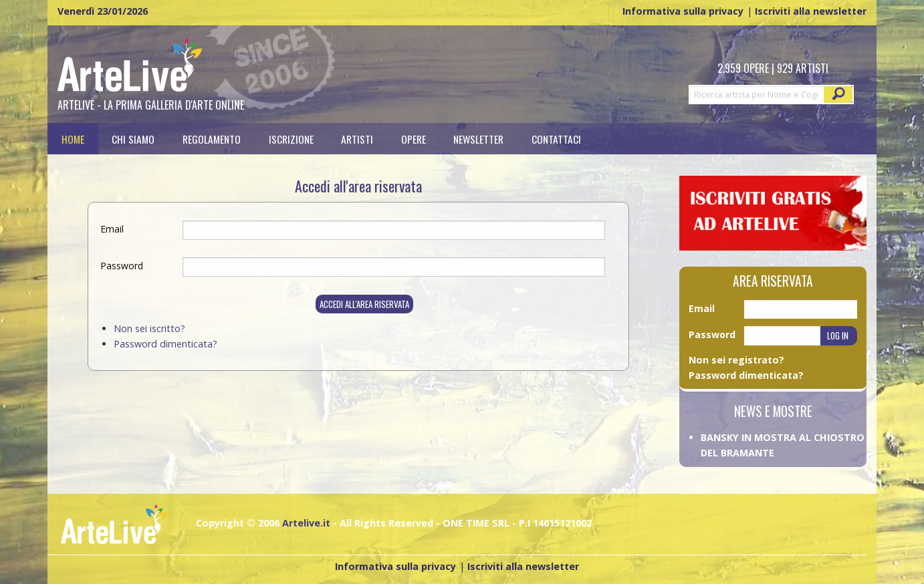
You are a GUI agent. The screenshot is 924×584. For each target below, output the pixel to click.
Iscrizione (291, 139)
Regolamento (212, 139)
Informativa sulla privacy (683, 11)
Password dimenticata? (165, 344)
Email (112, 229)
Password (122, 266)
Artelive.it (306, 523)
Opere (414, 139)
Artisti (357, 139)
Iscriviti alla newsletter (811, 11)
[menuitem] (73, 139)
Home (73, 139)
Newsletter (478, 139)
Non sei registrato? (736, 360)
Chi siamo (133, 139)
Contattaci (556, 139)
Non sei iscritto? (149, 328)
